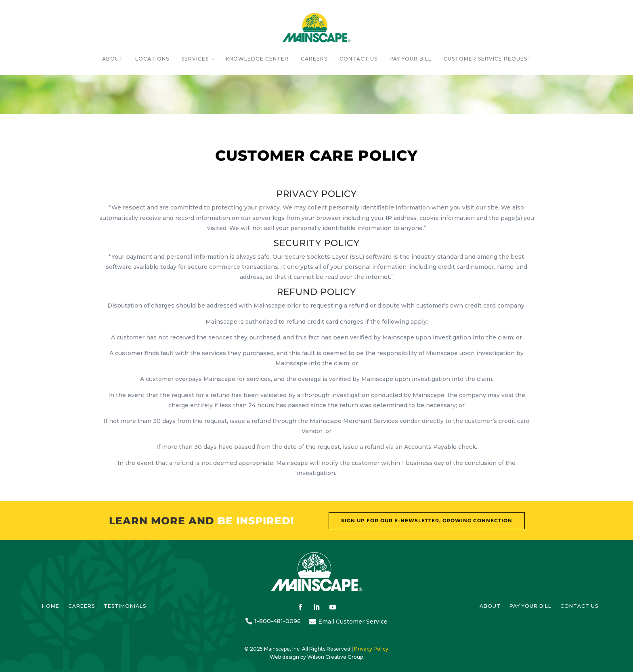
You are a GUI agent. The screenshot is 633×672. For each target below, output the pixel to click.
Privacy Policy (371, 649)
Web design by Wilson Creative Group (316, 657)
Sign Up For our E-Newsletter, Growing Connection (427, 520)
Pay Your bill (530, 606)
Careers (82, 606)
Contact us (579, 606)
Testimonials (125, 606)
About (490, 606)
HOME (51, 606)
